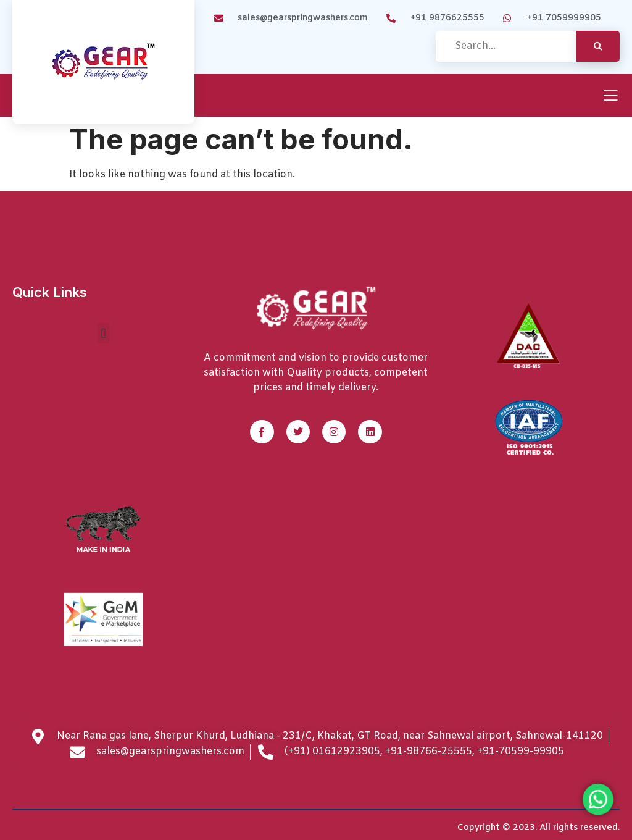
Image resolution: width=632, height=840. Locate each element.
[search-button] (598, 46)
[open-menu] (610, 97)
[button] (103, 333)
